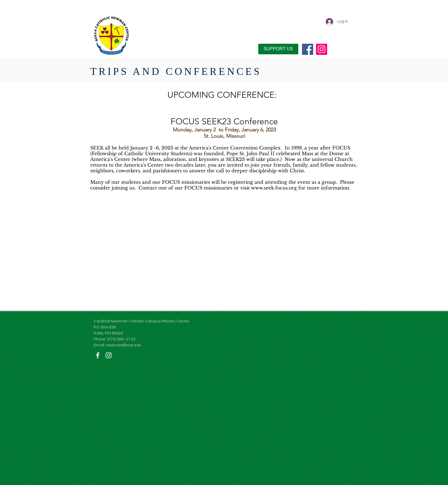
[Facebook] (308, 49)
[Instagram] (322, 49)
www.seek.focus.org (274, 188)
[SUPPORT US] (278, 49)
